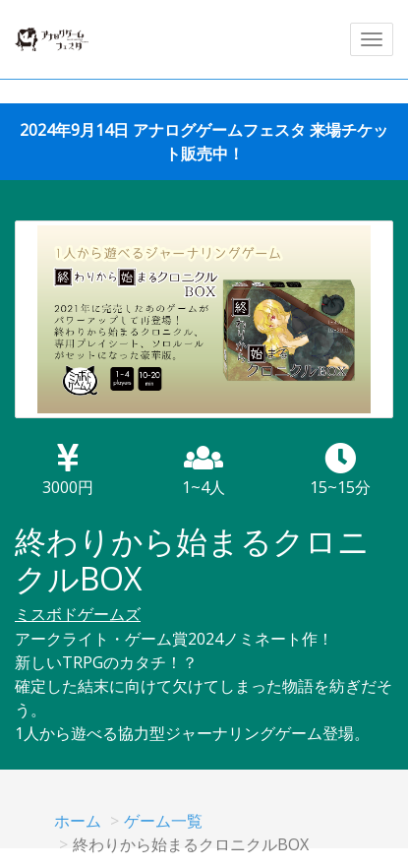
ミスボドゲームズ (78, 614)
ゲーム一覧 (163, 821)
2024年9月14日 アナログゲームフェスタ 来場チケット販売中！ (204, 142)
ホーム (78, 821)
